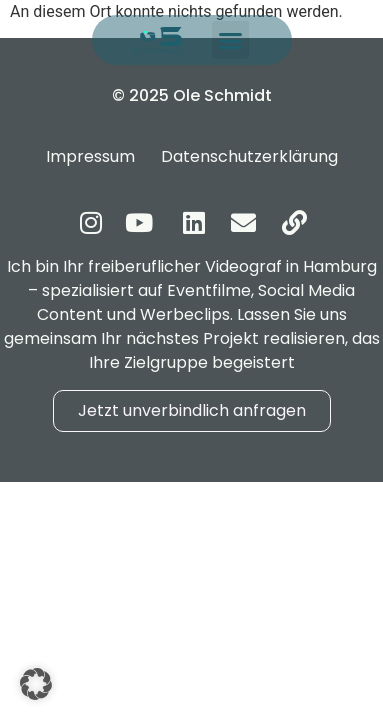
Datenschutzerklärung (249, 156)
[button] (231, 40)
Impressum (90, 156)
